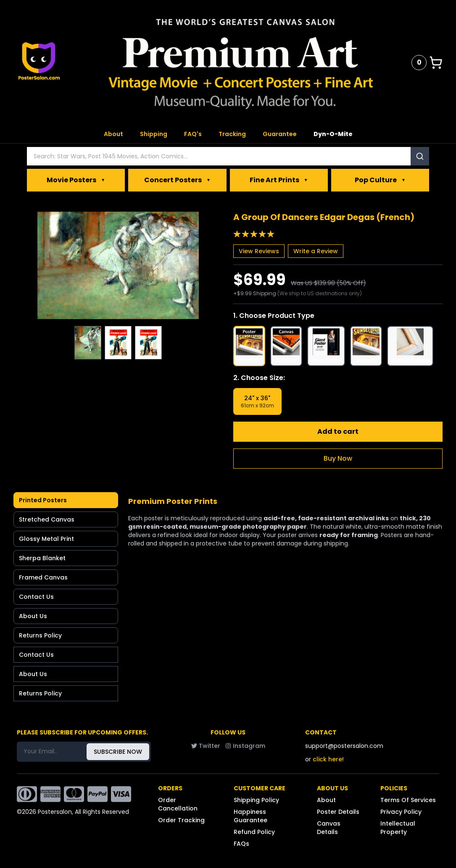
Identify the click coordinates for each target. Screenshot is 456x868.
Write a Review (316, 251)
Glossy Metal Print (46, 539)
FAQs (241, 844)
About (113, 134)
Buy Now (338, 458)
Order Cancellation (178, 804)
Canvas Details (329, 828)
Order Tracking (181, 820)
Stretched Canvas (47, 519)
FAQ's (193, 134)
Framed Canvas (43, 577)
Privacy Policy (401, 812)
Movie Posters (76, 180)
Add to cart (338, 431)
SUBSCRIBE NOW (118, 752)
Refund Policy (254, 832)
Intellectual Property (398, 828)
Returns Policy (40, 635)
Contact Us (36, 597)
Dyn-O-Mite (333, 134)
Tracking (232, 134)
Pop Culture (380, 180)
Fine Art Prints (279, 180)
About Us (33, 616)
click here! (328, 759)
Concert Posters (177, 180)
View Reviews (259, 251)
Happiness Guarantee (250, 816)
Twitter (206, 746)
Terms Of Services (408, 800)
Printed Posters (43, 500)
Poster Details (338, 812)
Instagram (245, 746)
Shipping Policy (256, 800)
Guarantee (280, 134)
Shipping (154, 134)
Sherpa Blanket (42, 558)
